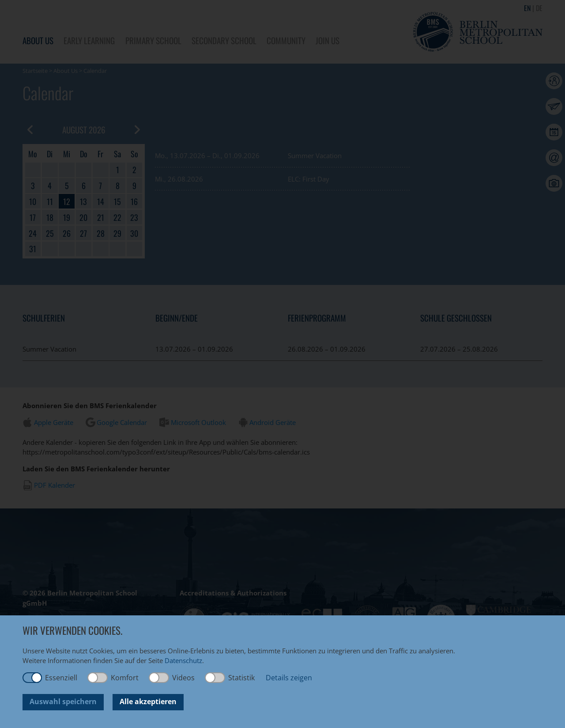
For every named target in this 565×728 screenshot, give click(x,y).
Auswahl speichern (63, 701)
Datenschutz (183, 660)
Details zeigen (289, 678)
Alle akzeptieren (148, 701)
